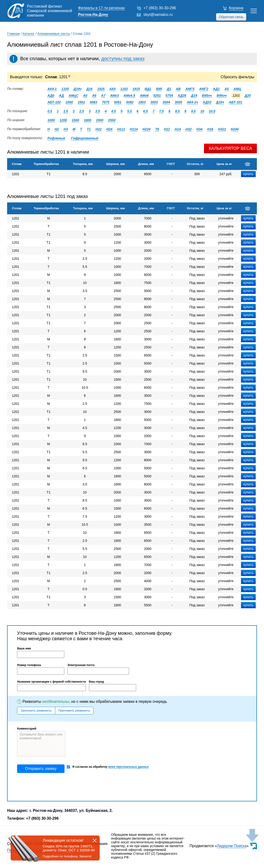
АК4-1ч (192, 102)
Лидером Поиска (232, 846)
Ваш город (96, 682)
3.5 (98, 111)
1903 (142, 102)
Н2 (57, 129)
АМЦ (237, 89)
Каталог (29, 34)
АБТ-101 (236, 102)
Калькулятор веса (230, 148)
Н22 (99, 129)
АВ (178, 89)
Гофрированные (85, 138)
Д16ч (220, 102)
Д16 (89, 89)
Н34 (199, 129)
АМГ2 (204, 89)
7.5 (161, 111)
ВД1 (148, 89)
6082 (130, 102)
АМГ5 (190, 89)
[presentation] (53, 787)
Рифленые (56, 138)
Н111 (121, 129)
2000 (100, 120)
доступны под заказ (123, 59)
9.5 (193, 111)
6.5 (146, 111)
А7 (103, 96)
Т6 (157, 129)
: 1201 (58, 77)
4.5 (113, 111)
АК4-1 (52, 89)
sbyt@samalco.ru (158, 15)
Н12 (167, 129)
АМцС (73, 96)
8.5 (177, 111)
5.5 (129, 111)
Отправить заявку (41, 769)
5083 (93, 102)
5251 (157, 96)
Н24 (109, 129)
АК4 (113, 89)
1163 (124, 89)
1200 (63, 120)
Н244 (235, 129)
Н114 (134, 129)
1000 (51, 120)
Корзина (236, 8)
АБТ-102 (54, 102)
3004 (166, 102)
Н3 (66, 129)
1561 (81, 102)
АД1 (216, 89)
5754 (169, 96)
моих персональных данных (128, 767)
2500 (112, 120)
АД (62, 96)
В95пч (207, 96)
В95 (159, 89)
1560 (69, 102)
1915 (136, 89)
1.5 (66, 111)
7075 (106, 102)
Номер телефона (29, 665)
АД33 (207, 102)
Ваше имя (24, 649)
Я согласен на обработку (108, 767)
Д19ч (78, 89)
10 (202, 111)
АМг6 (144, 96)
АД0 (51, 96)
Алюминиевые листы (54, 34)
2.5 (82, 111)
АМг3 (114, 96)
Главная (13, 34)
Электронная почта (81, 665)
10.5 (212, 111)
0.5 (50, 111)
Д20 (248, 96)
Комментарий (27, 729)
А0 (85, 96)
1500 (75, 120)
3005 (178, 102)
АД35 (182, 96)
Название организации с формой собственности (51, 682)
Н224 (146, 129)
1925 (101, 89)
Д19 (194, 96)
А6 (94, 96)
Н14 (178, 129)
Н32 (189, 129)
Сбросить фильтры (237, 77)
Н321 (222, 129)
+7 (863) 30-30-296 (160, 8)
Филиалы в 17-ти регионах (102, 8)
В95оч (222, 96)
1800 (87, 120)
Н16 (210, 129)
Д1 (169, 89)
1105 (65, 89)
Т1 (89, 129)
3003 (154, 102)
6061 (118, 102)
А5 (227, 89)
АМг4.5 (129, 96)
